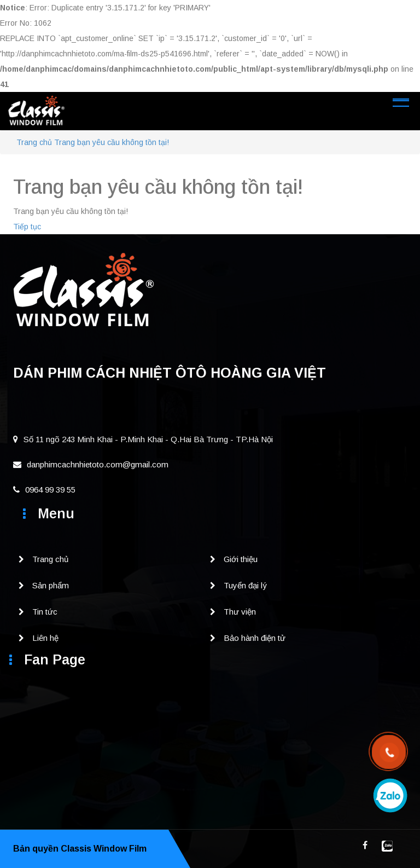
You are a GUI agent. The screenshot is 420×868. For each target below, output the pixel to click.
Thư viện (240, 612)
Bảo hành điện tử (255, 638)
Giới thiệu (241, 559)
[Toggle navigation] (401, 101)
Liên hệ (45, 638)
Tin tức (45, 612)
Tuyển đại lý (245, 585)
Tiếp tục (27, 227)
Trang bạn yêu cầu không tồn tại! (112, 142)
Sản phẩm (51, 585)
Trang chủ (34, 142)
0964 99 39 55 (44, 490)
